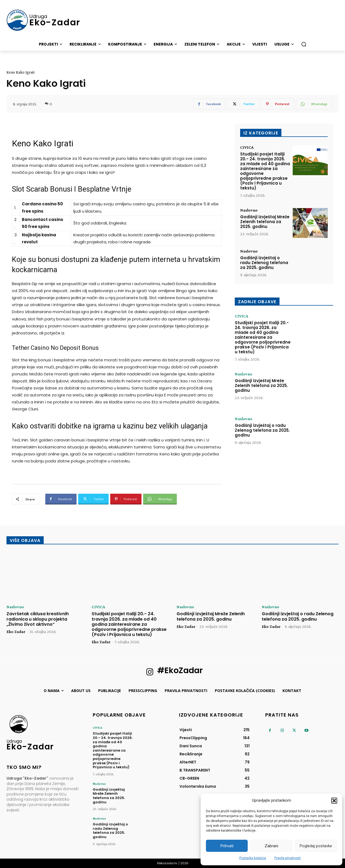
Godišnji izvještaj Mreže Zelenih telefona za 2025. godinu (265, 222)
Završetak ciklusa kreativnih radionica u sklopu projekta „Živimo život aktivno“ (38, 619)
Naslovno (249, 210)
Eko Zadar (16, 632)
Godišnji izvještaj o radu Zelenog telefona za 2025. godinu (264, 263)
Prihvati (227, 846)
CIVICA (247, 147)
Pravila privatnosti (288, 858)
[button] (334, 801)
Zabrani (271, 846)
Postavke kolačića (253, 858)
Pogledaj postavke (316, 846)
